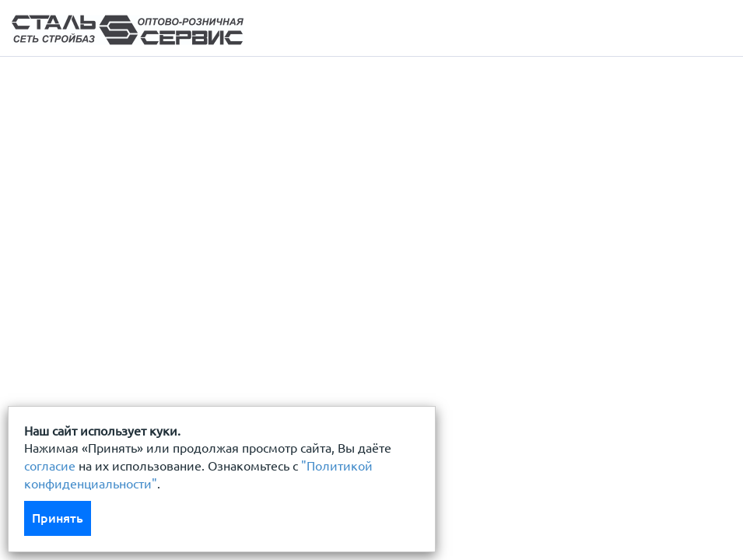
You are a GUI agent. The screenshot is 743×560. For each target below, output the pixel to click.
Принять (58, 518)
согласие (50, 466)
